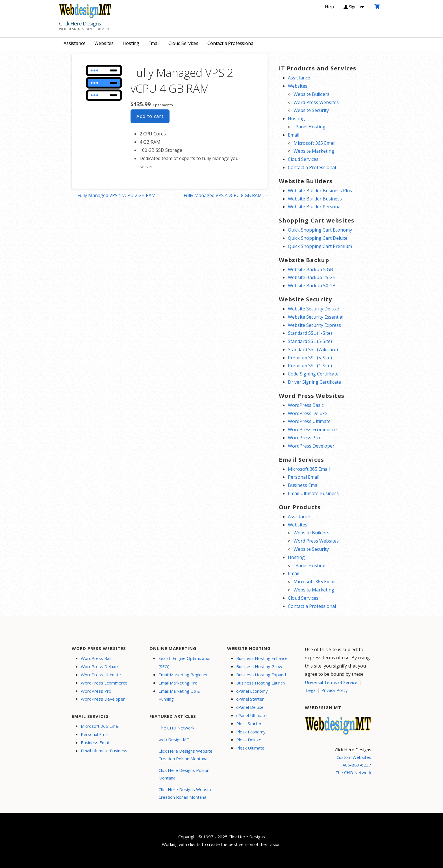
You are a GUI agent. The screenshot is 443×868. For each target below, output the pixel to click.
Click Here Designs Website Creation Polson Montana (185, 755)
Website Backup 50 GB (312, 286)
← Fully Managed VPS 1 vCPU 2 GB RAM (114, 195)
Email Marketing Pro (178, 683)
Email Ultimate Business (313, 493)
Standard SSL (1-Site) (310, 333)
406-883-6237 (357, 765)
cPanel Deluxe (250, 707)
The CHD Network (176, 728)
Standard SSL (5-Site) (310, 341)
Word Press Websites (316, 102)
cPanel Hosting (310, 127)
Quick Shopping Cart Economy (320, 230)
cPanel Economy (252, 691)
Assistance (74, 43)
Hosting (131, 43)
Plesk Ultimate (250, 748)
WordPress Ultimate (309, 421)
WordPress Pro (304, 438)
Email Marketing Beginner (183, 675)
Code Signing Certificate (313, 374)
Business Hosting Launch (260, 683)
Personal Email (304, 477)
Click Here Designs (80, 23)
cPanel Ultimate (251, 715)
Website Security (311, 110)
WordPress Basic (306, 405)
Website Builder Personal (315, 207)
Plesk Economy (251, 732)
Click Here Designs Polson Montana (184, 774)
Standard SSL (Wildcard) (313, 349)
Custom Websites (354, 757)
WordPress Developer (311, 446)
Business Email (304, 485)
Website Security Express (314, 325)
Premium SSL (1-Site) (310, 366)
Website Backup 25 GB (312, 277)
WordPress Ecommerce (312, 429)
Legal (311, 690)
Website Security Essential (316, 317)
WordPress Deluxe (308, 413)
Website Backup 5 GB (310, 269)
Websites (104, 43)
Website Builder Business (315, 199)
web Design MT (174, 739)
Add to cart (150, 116)
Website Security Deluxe (313, 309)
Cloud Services (183, 43)
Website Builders (311, 94)
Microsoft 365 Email (314, 143)
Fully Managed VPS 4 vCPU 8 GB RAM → (226, 195)
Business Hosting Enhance (262, 658)
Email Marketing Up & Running (179, 695)
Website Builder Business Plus (320, 191)
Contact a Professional (231, 43)
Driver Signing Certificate (314, 382)
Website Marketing (314, 151)
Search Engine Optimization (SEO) (185, 662)
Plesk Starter (249, 724)
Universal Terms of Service (331, 682)
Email (154, 43)
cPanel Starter (250, 699)
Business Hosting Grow (259, 666)
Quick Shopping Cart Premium (320, 246)
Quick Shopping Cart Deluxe (318, 238)
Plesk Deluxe (249, 740)
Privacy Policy (335, 690)
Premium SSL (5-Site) (310, 358)
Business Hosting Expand (261, 675)
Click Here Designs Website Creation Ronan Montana (185, 793)
